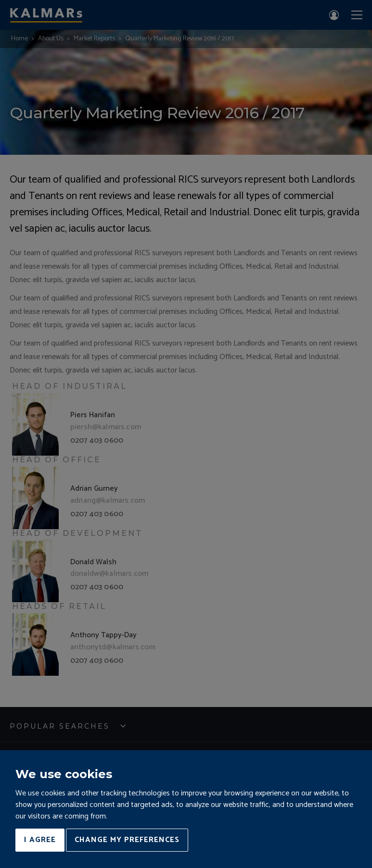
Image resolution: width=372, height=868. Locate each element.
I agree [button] (40, 840)
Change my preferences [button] (127, 840)
